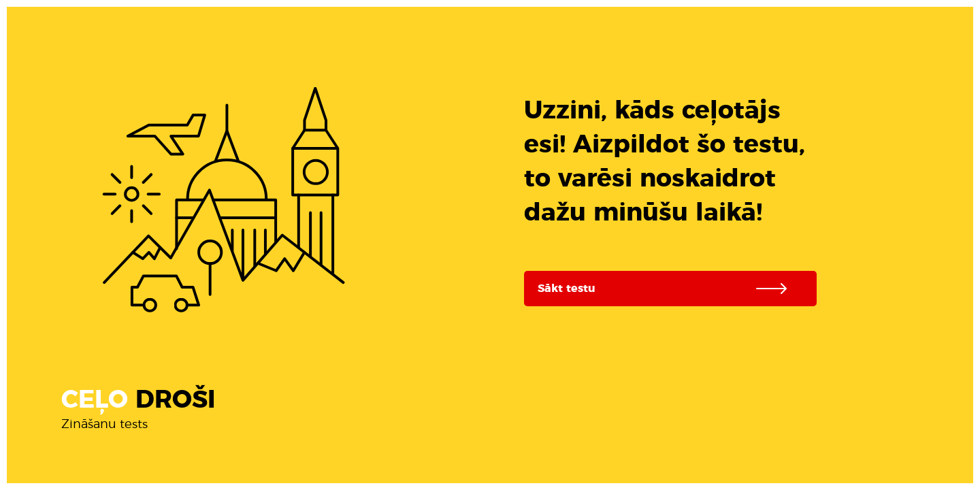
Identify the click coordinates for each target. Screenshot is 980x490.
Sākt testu (669, 289)
